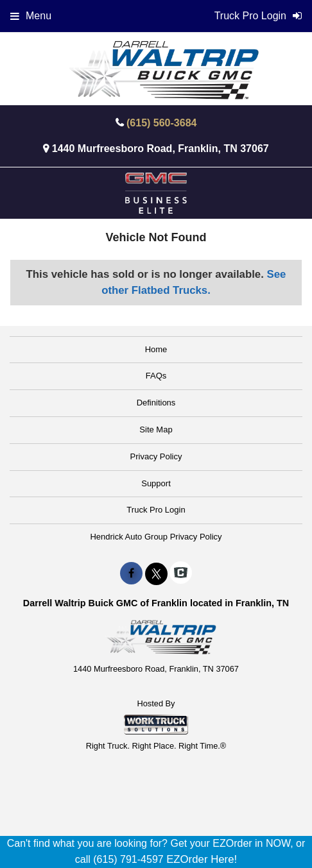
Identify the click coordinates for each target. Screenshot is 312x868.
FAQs (156, 376)
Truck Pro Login (156, 510)
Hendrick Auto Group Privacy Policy (156, 537)
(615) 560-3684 (161, 123)
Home (156, 349)
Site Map (156, 430)
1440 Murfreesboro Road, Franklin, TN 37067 (160, 149)
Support (156, 483)
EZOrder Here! (202, 859)
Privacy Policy (156, 456)
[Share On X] (156, 574)
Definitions (156, 403)
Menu (31, 16)
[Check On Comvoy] (181, 574)
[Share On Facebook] (131, 574)
